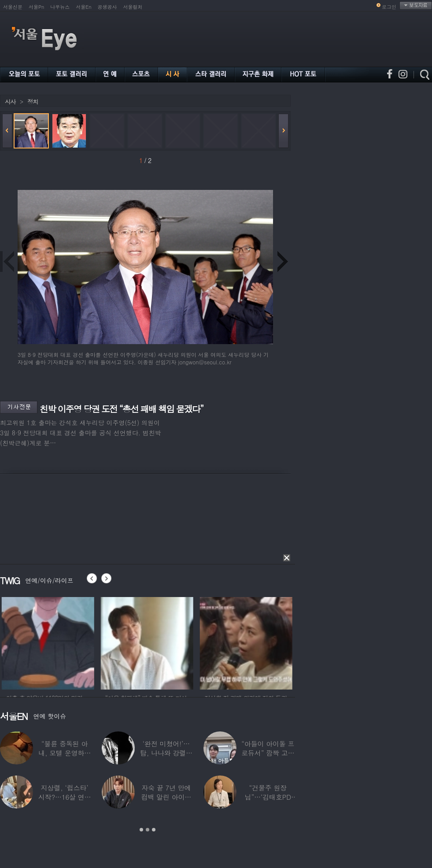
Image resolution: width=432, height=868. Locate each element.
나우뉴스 (60, 7)
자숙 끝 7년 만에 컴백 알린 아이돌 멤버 (166, 797)
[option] (69, 642)
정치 (33, 102)
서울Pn (36, 7)
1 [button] (141, 830)
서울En (83, 7)
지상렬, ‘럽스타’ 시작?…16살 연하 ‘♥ (65, 797)
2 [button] (148, 830)
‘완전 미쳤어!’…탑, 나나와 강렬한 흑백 (166, 753)
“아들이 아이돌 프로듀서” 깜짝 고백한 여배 (268, 753)
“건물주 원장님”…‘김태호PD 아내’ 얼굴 (268, 797)
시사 (10, 102)
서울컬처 (133, 7)
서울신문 (13, 7)
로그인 (389, 7)
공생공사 (107, 7)
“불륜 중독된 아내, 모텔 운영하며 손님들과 (65, 753)
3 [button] (154, 830)
